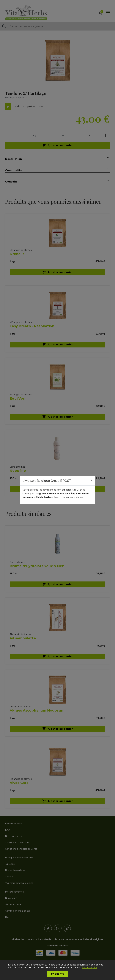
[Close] (92, 480)
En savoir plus (90, 967)
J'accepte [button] (58, 974)
